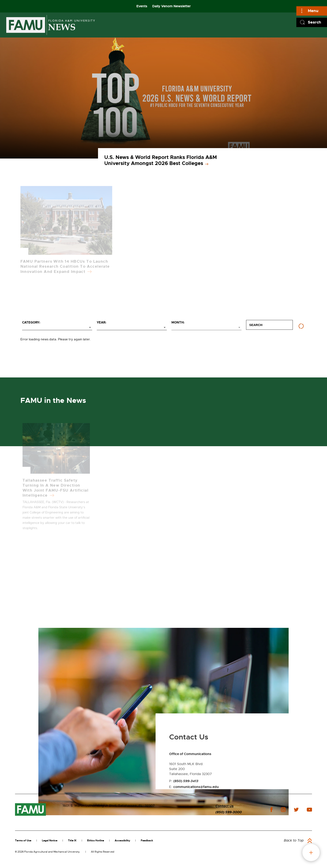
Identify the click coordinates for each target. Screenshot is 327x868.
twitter (296, 810)
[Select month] (206, 328)
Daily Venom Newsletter (172, 6)
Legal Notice (50, 841)
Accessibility (122, 841)
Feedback (147, 841)
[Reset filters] (301, 326)
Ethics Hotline (96, 841)
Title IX (72, 841)
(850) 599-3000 (229, 812)
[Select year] (132, 328)
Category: (31, 322)
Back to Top (294, 841)
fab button (311, 852)
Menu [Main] (313, 11)
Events (142, 6)
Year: (101, 322)
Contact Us (224, 806)
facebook (271, 810)
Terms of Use (23, 841)
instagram (283, 810)
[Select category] (57, 328)
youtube (309, 810)
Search (314, 22)
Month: (178, 322)
